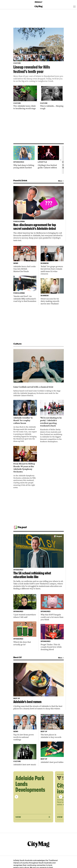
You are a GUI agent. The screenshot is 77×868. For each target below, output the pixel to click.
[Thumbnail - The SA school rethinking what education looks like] (39, 562)
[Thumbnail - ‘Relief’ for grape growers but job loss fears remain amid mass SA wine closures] (52, 260)
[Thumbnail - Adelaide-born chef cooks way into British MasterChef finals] (25, 259)
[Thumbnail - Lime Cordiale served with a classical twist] (39, 373)
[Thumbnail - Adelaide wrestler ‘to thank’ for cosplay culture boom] (25, 421)
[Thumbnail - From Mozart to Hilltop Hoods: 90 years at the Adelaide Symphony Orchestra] (25, 467)
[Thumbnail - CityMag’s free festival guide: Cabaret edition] (48, 157)
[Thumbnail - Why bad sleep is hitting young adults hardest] (24, 157)
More (61, 181)
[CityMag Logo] (39, 7)
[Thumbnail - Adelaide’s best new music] (25, 755)
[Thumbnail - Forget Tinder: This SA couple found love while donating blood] (52, 637)
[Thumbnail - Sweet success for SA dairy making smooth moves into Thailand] (52, 292)
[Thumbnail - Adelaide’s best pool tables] (52, 752)
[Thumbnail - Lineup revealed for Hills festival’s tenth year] (39, 55)
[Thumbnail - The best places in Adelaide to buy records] (52, 726)
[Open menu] (74, 7)
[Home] (39, 2)
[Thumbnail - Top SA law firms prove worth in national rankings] (25, 728)
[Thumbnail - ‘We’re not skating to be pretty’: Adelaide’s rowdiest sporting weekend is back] (52, 421)
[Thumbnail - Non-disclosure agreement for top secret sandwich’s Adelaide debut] (39, 214)
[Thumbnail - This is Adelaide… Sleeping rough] (52, 98)
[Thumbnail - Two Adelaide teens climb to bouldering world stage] (25, 98)
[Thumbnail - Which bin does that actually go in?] (25, 634)
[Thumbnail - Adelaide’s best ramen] (39, 686)
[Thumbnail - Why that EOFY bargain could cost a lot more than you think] (52, 607)
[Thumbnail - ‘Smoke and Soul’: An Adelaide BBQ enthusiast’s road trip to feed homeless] (25, 289)
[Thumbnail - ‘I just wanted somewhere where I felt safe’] (25, 606)
